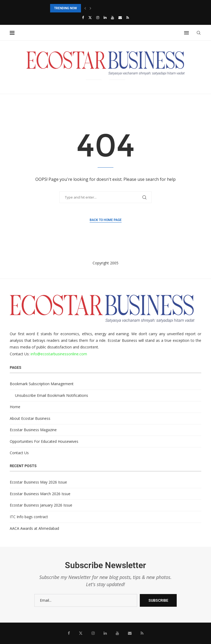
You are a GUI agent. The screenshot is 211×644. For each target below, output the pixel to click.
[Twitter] (90, 17)
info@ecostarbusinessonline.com (59, 354)
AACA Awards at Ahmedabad (34, 528)
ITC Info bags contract (29, 517)
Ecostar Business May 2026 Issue (38, 482)
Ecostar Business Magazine (33, 430)
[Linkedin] (105, 17)
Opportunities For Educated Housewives (44, 441)
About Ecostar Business (30, 418)
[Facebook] (83, 17)
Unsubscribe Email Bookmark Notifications (52, 395)
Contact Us (19, 453)
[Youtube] (112, 17)
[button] (85, 8)
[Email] (120, 17)
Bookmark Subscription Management (42, 384)
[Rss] (128, 17)
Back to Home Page (106, 220)
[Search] (199, 33)
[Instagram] (98, 17)
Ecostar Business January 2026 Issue (41, 505)
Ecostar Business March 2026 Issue (40, 494)
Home (15, 407)
